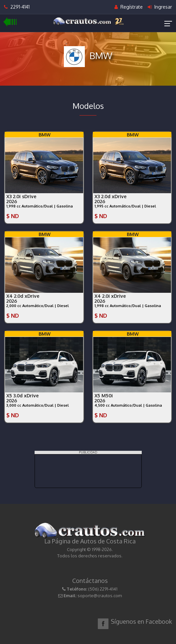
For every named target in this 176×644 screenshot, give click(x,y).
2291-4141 (17, 7)
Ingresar (160, 7)
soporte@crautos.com (100, 596)
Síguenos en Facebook (141, 621)
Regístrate (129, 7)
